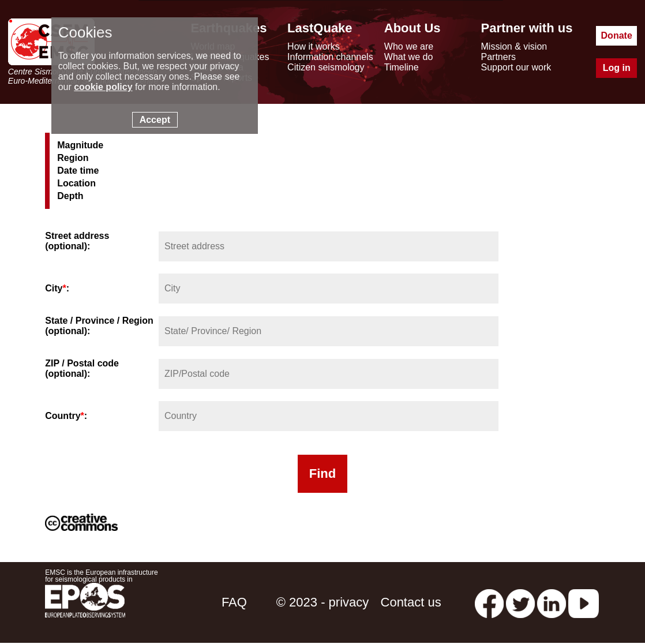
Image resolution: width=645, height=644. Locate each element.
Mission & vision (514, 46)
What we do (408, 57)
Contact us (411, 602)
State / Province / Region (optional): (99, 326)
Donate (617, 35)
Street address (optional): (77, 241)
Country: (66, 416)
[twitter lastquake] (520, 602)
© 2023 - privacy (323, 602)
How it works (314, 46)
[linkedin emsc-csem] (552, 602)
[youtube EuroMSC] (584, 602)
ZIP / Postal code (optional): (82, 368)
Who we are (409, 46)
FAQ (234, 602)
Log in (617, 68)
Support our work (516, 67)
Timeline (402, 67)
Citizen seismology (326, 67)
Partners (498, 57)
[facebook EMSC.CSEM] (489, 602)
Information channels (330, 57)
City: (57, 288)
